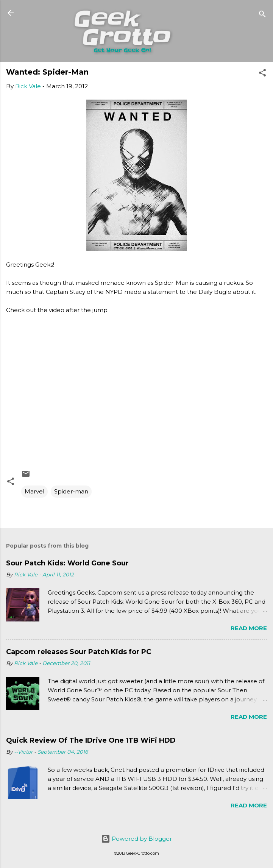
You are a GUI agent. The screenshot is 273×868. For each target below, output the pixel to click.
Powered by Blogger (136, 839)
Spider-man (71, 491)
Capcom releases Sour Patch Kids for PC (79, 652)
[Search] (262, 15)
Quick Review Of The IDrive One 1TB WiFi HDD (91, 740)
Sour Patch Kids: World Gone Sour (67, 563)
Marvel (34, 491)
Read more (249, 628)
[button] (262, 74)
